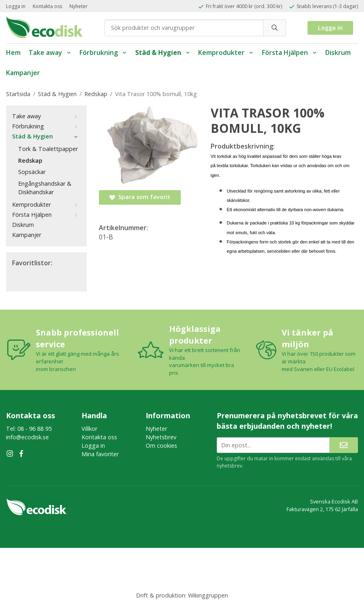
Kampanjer (23, 73)
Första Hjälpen (290, 52)
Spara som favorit (140, 197)
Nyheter (78, 6)
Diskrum (338, 52)
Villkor (89, 429)
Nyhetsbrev (161, 437)
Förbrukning (103, 52)
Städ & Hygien (163, 52)
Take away (50, 52)
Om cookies (161, 446)
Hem (13, 52)
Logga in (16, 6)
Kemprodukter (226, 52)
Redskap (30, 160)
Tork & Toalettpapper (48, 149)
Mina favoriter (100, 454)
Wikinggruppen (208, 595)
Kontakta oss (47, 6)
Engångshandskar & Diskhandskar (45, 188)
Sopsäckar (32, 172)
